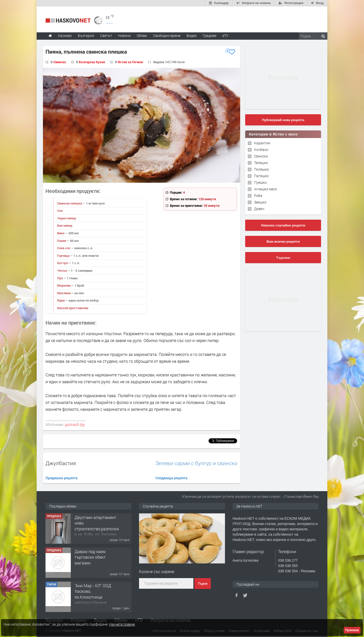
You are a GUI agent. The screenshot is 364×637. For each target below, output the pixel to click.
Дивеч (259, 209)
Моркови (64, 285)
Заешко (260, 202)
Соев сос (64, 248)
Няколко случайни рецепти (283, 225)
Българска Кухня (92, 62)
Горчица (64, 256)
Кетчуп (63, 263)
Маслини (64, 293)
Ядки (61, 300)
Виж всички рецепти (283, 242)
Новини (124, 36)
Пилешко (261, 169)
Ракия (62, 241)
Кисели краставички (73, 308)
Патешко (261, 176)
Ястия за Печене (130, 62)
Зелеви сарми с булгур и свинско (197, 463)
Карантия (262, 143)
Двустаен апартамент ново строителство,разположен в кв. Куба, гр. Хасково (99, 526)
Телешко (261, 163)
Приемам (352, 630)
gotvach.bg (75, 424)
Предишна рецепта (62, 478)
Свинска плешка (70, 203)
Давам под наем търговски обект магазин (90, 557)
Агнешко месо (266, 189)
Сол (60, 211)
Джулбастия (61, 463)
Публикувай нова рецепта (283, 120)
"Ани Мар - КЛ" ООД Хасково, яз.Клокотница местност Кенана (93, 594)
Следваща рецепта (172, 478)
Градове (210, 36)
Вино (61, 233)
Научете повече (122, 624)
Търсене (283, 258)
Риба (258, 196)
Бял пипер (65, 225)
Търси (203, 584)
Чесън (62, 270)
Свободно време (167, 36)
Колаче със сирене (157, 571)
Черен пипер (67, 218)
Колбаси (261, 150)
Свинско (60, 62)
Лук (60, 278)
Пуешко (260, 182)
